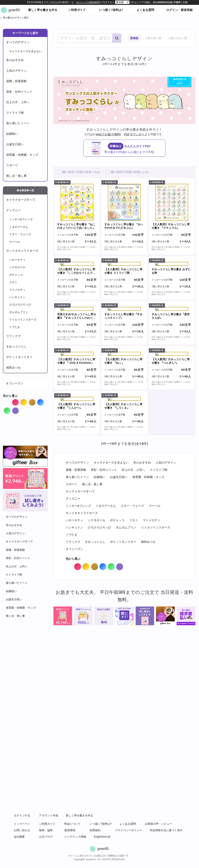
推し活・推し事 (16, 176)
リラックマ (14, 336)
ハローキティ (17, 260)
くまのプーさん (19, 227)
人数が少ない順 (177, 38)
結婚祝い (12, 134)
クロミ (13, 282)
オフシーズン (15, 383)
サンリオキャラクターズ (22, 251)
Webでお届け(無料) (108, 134)
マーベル (15, 242)
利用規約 (95, 830)
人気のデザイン (16, 71)
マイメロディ (17, 290)
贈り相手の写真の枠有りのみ (81, 172)
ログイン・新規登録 (179, 10)
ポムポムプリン (19, 312)
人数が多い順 (153, 38)
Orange (27, 401)
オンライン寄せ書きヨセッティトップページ (11, 10)
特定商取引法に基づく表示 (166, 830)
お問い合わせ (22, 830)
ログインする (22, 815)
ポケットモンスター (19, 357)
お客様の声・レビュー (158, 824)
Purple (19, 410)
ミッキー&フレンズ (21, 219)
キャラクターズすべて (21, 200)
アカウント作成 (49, 815)
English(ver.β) (102, 837)
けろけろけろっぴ (20, 305)
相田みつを (14, 368)
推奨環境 (70, 830)
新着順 (134, 38)
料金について (72, 824)
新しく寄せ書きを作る (43, 10)
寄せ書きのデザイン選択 (16, 18)
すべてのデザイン (18, 42)
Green (10, 410)
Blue (44, 401)
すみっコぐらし (16, 346)
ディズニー (14, 210)
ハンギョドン (17, 297)
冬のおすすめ (15, 60)
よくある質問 (145, 10)
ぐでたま (15, 327)
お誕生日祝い (15, 144)
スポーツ (12, 165)
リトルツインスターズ (23, 320)
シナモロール (17, 267)
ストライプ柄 (15, 113)
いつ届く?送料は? (111, 10)
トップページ (22, 824)
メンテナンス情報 (75, 837)
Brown (35, 401)
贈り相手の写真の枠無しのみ (130, 172)
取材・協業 (46, 830)
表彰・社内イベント (19, 92)
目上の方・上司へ (18, 102)
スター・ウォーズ (20, 234)
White (10, 401)
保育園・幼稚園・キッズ (22, 155)
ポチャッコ (16, 275)
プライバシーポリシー (128, 830)
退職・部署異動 (16, 81)
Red (19, 401)
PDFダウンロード (136, 134)
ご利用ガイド (77, 10)
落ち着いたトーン (18, 123)
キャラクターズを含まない (25, 51)
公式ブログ (46, 837)
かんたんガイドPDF (128, 148)
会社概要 (19, 837)
